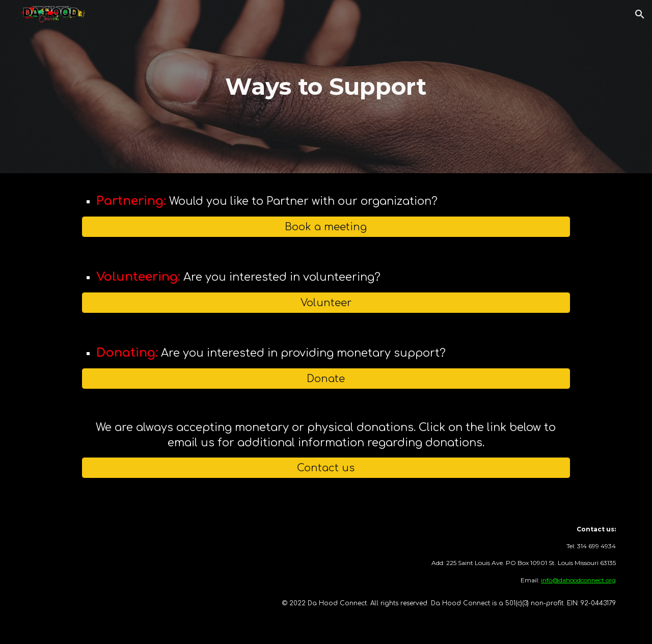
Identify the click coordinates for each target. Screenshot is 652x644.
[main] (326, 87)
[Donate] (326, 379)
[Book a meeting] (326, 227)
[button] (640, 14)
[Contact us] (326, 468)
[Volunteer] (326, 303)
